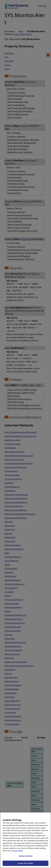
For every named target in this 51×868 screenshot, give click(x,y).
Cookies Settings (26, 858)
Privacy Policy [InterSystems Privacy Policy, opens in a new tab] (17, 853)
